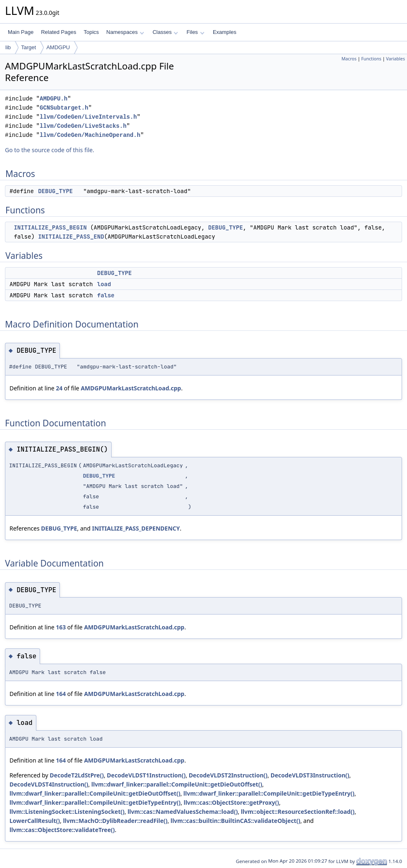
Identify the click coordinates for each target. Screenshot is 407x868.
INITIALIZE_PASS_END (71, 237)
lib (8, 47)
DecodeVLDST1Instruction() (146, 775)
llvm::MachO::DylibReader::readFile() (115, 821)
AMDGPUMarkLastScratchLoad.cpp (131, 388)
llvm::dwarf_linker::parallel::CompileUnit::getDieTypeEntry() (269, 793)
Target (29, 47)
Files (195, 32)
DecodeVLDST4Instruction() (49, 784)
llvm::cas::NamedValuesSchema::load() (183, 812)
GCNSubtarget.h (64, 108)
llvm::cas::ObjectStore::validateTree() (62, 830)
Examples (225, 32)
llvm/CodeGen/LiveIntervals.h (88, 117)
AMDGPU (58, 47)
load (104, 284)
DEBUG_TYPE (55, 191)
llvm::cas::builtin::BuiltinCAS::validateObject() (236, 821)
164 (61, 694)
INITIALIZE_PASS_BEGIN (50, 227)
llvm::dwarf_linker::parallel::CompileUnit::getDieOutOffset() (177, 784)
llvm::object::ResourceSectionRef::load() (298, 812)
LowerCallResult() (35, 821)
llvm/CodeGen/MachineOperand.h (90, 135)
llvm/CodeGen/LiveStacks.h (83, 126)
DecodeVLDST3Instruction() (310, 775)
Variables (395, 59)
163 (61, 627)
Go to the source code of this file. (50, 150)
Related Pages (58, 32)
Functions (371, 59)
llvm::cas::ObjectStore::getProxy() (231, 802)
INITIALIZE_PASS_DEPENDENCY (136, 528)
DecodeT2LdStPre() (77, 775)
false (106, 295)
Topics (91, 32)
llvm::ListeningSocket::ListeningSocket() (67, 812)
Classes (165, 32)
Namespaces (125, 32)
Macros (349, 59)
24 (59, 388)
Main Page (21, 32)
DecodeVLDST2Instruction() (228, 775)
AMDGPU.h (54, 99)
